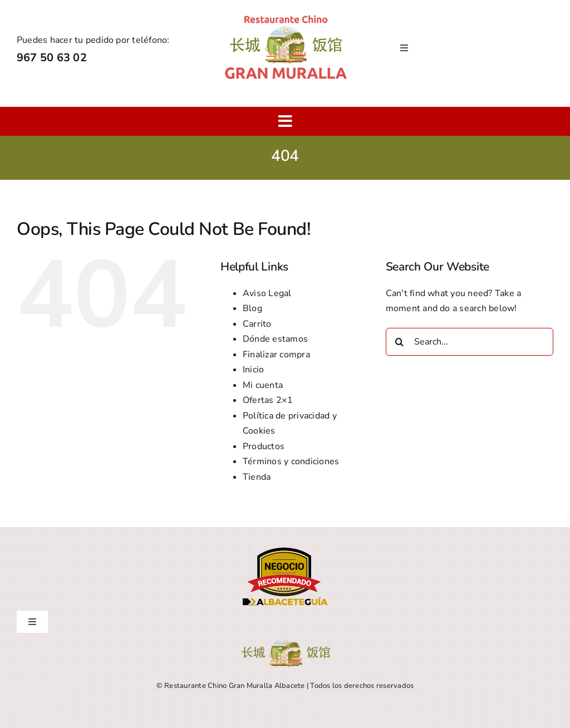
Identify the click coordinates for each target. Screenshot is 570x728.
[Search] (400, 342)
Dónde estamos (275, 339)
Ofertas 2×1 (268, 400)
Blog (252, 308)
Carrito (257, 324)
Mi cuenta (263, 385)
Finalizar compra (276, 355)
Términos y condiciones (291, 461)
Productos (264, 446)
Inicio (253, 370)
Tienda (257, 477)
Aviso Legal (267, 293)
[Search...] (470, 342)
